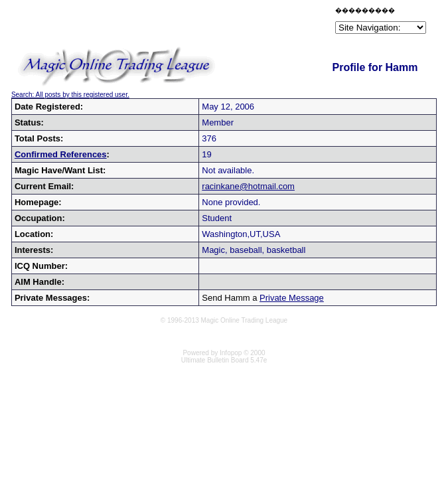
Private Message (292, 298)
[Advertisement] (177, 23)
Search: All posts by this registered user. (70, 95)
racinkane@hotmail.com (248, 186)
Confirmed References (61, 154)
